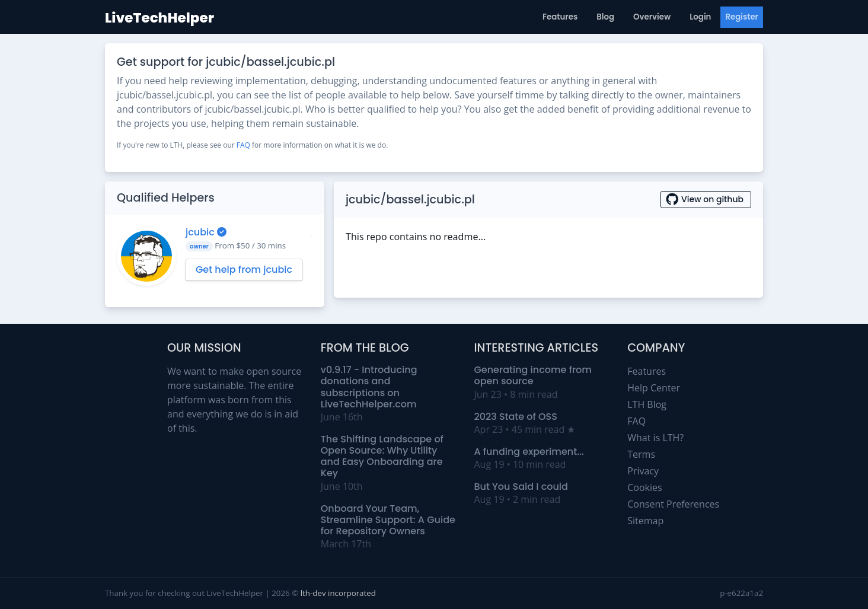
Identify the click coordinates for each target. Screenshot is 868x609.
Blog (605, 17)
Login (700, 17)
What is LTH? (655, 438)
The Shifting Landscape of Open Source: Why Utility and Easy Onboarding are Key (382, 456)
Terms (641, 454)
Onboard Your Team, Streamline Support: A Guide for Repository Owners (388, 520)
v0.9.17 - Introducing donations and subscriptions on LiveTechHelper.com (369, 387)
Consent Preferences (673, 504)
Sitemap (645, 521)
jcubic (201, 232)
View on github (706, 199)
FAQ (243, 145)
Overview (652, 17)
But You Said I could (521, 487)
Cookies (644, 487)
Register (742, 17)
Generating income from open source (533, 375)
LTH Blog (647, 404)
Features (560, 17)
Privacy (643, 471)
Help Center (654, 388)
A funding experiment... (529, 452)
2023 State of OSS (516, 417)
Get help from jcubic (244, 270)
